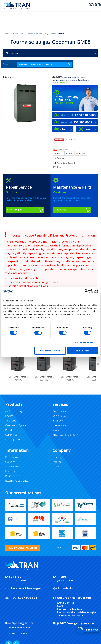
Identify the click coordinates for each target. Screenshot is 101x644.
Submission (64, 588)
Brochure (61, 149)
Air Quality (11, 421)
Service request (15, 210)
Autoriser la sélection (50, 351)
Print (60, 167)
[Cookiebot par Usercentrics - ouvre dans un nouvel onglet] (87, 291)
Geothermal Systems (16, 425)
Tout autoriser (82, 351)
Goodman (83, 80)
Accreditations (13, 467)
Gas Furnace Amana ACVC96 (18, 378)
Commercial (12, 435)
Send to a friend (66, 163)
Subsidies (10, 462)
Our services (59, 411)
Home (7, 34)
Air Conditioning (14, 411)
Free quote (60, 210)
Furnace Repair (27, 34)
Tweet (59, 153)
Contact (57, 467)
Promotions (12, 457)
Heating (9, 416)
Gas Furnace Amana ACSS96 (70, 378)
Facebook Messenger (23, 588)
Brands (9, 430)
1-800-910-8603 (18, 581)
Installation (58, 421)
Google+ (81, 153)
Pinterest (60, 158)
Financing (10, 471)
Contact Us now (60, 82)
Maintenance (59, 425)
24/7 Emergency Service (23, 548)
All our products (14, 439)
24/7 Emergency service (74, 623)
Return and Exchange (17, 481)
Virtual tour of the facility (65, 435)
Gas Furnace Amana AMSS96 (44, 378)
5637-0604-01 (21, 598)
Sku (5, 77)
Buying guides (13, 476)
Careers (57, 462)
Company (58, 457)
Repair (15, 34)
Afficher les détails (84, 342)
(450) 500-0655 (65, 581)
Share (69, 153)
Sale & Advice (60, 416)
